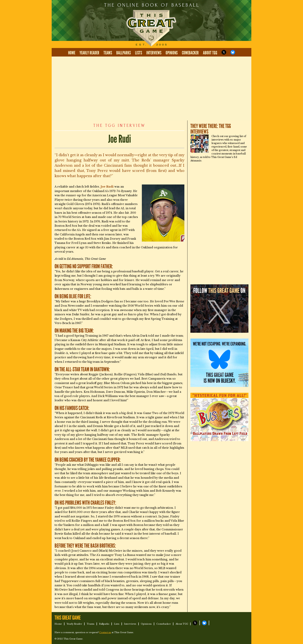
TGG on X (224, 52)
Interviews (154, 53)
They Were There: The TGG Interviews (211, 129)
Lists (139, 53)
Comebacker (190, 53)
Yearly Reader (89, 53)
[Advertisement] (151, 88)
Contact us (105, 632)
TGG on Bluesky (233, 52)
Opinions (172, 53)
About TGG (210, 53)
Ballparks (124, 53)
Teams (108, 53)
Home (72, 53)
